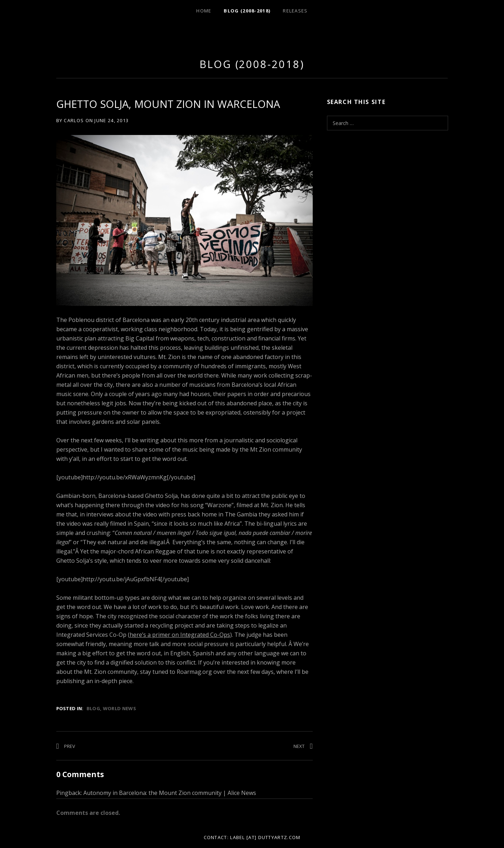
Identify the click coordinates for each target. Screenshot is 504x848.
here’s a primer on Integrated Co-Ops (180, 635)
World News (119, 708)
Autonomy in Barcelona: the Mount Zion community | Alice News (170, 793)
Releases (295, 11)
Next (299, 746)
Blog (93, 708)
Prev (70, 746)
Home (204, 11)
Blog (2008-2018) (247, 11)
